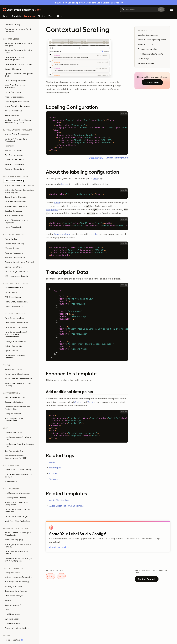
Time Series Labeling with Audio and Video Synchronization (16, 334)
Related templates (146, 63)
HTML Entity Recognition (16, 302)
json (124, 285)
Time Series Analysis (14, 596)
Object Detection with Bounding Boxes (15, 58)
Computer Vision (12, 572)
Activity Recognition (14, 346)
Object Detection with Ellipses (18, 64)
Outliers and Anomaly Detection (15, 356)
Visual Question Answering (17, 106)
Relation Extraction (13, 150)
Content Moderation (14, 169)
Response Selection (14, 402)
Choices (78, 402)
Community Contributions (17, 628)
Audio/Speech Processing (17, 582)
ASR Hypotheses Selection (17, 276)
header (65, 184)
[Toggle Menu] (171, 10)
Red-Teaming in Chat (14, 451)
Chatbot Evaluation (14, 432)
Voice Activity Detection (16, 206)
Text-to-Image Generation (16, 271)
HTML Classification (14, 306)
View (95, 178)
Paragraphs (52, 210)
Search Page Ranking (14, 244)
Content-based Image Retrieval (19, 262)
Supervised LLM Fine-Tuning (18, 470)
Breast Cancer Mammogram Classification (18, 534)
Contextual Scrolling (14, 181)
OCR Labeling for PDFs (15, 80)
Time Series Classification (16, 323)
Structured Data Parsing (16, 591)
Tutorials (16, 16)
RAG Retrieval (11, 481)
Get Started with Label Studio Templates (18, 30)
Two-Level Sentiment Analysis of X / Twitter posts (18, 560)
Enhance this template (148, 49)
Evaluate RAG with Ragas (17, 516)
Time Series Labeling (14, 318)
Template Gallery (12, 24)
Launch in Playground (117, 158)
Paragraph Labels (63, 234)
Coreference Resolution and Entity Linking (18, 408)
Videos (8, 600)
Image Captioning (13, 92)
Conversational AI (13, 605)
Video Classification (14, 369)
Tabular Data (11, 292)
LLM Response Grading (15, 498)
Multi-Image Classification (17, 101)
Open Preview (96, 158)
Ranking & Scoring (13, 586)
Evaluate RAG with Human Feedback (17, 510)
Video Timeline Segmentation (18, 379)
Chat (7, 610)
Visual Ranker (11, 239)
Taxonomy (9, 146)
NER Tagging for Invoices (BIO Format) (18, 546)
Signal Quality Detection (16, 197)
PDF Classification (13, 297)
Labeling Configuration (148, 35)
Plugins (42, 16)
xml (124, 190)
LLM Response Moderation (17, 493)
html (124, 113)
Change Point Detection (16, 341)
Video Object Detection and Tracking (18, 384)
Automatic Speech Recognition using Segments (19, 191)
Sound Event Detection (15, 202)
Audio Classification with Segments (16, 221)
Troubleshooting (14, 640)
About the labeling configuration (152, 40)
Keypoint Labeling (13, 69)
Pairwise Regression (14, 253)
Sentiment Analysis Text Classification (16, 140)
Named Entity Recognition (17, 134)
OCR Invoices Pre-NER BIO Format (17, 552)
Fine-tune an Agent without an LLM (19, 445)
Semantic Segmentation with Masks (18, 51)
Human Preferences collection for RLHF (18, 476)
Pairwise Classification (15, 257)
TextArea (92, 402)
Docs (6, 16)
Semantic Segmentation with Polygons (18, 44)
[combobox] (142, 10)
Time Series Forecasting (16, 327)
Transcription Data (146, 44)
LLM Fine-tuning (12, 614)
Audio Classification (14, 216)
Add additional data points (151, 54)
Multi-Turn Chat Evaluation (17, 521)
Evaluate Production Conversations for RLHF (16, 457)
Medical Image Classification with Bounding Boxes (18, 121)
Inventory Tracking (13, 111)
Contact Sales (152, 82)
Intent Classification (14, 227)
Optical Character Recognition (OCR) (19, 75)
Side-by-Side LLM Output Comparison (16, 503)
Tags (51, 16)
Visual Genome (12, 115)
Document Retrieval (14, 267)
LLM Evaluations (12, 623)
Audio (57, 203)
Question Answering (14, 164)
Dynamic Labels (12, 619)
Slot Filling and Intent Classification (14, 419)
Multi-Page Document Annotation (15, 86)
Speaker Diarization (14, 211)
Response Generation (15, 397)
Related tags (143, 59)
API (59, 16)
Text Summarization (14, 155)
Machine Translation (14, 160)
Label (96, 234)
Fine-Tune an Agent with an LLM (18, 438)
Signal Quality (11, 351)
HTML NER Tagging (14, 540)
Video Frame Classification (17, 374)
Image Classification (14, 97)
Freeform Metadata (14, 288)
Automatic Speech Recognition (19, 185)
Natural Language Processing (18, 577)
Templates (29, 16)
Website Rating (12, 248)
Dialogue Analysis (13, 414)
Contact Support (147, 579)
